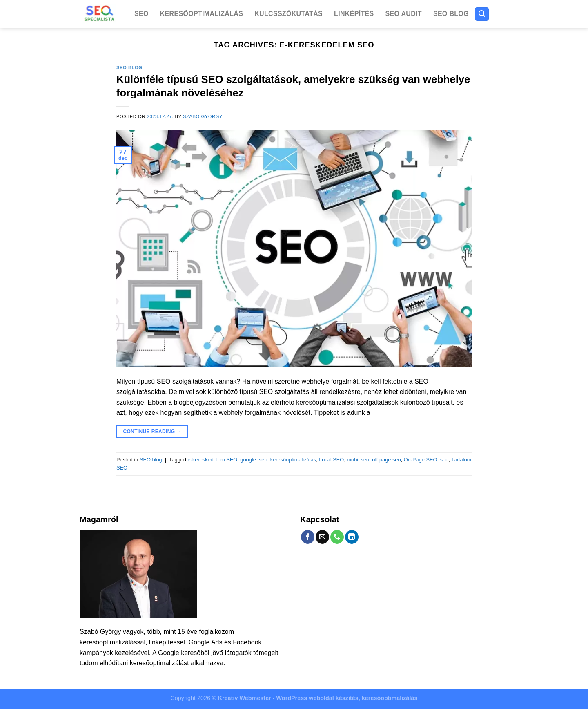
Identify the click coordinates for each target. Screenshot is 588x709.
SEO (141, 14)
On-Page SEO (421, 460)
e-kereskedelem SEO (213, 460)
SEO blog (451, 14)
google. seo (254, 460)
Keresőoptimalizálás (202, 14)
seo (444, 460)
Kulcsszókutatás (288, 14)
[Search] (482, 14)
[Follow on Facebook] (308, 537)
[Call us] (337, 537)
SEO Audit (403, 14)
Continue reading (152, 432)
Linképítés (354, 14)
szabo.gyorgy (203, 116)
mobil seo (358, 460)
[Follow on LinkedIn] (352, 537)
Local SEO (331, 460)
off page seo (386, 460)
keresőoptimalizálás (293, 460)
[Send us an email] (322, 537)
